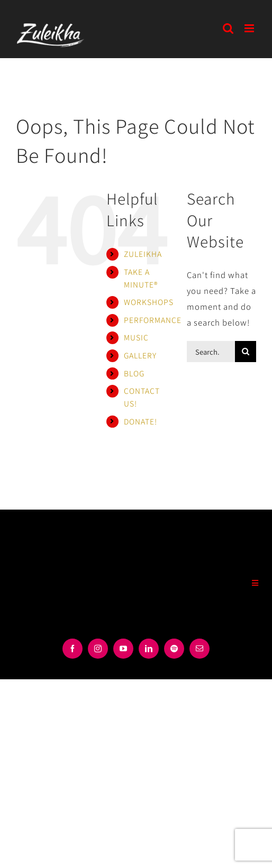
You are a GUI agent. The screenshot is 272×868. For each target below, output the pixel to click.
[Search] (246, 352)
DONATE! (140, 421)
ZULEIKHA (143, 254)
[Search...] (211, 352)
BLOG (134, 373)
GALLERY (140, 355)
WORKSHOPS (149, 302)
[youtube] (123, 649)
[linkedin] (149, 649)
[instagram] (98, 649)
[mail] (200, 649)
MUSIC (136, 337)
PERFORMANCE (153, 320)
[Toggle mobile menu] (250, 28)
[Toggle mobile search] (228, 28)
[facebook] (72, 649)
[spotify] (174, 649)
